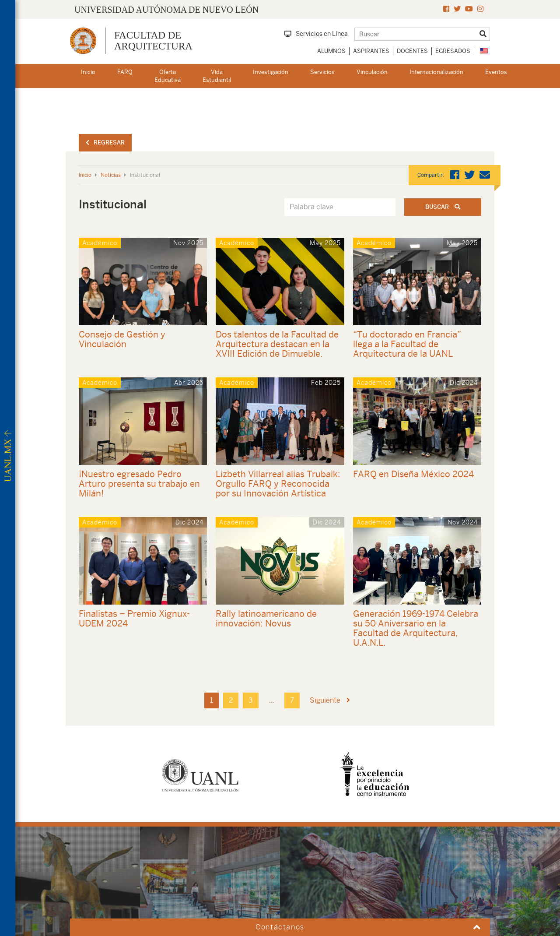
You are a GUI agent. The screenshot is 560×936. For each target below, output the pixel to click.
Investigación (271, 72)
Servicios (322, 72)
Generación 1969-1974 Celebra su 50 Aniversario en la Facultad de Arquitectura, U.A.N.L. (416, 628)
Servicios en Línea (316, 34)
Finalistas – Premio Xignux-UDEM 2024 (134, 618)
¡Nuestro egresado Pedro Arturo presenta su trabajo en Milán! (139, 484)
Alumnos (331, 51)
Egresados (453, 51)
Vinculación (372, 72)
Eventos (496, 72)
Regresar (105, 143)
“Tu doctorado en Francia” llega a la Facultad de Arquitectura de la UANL (407, 344)
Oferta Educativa (168, 76)
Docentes (412, 51)
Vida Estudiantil (217, 76)
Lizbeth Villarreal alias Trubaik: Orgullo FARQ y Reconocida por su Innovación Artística (278, 484)
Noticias (111, 175)
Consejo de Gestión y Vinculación (122, 339)
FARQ (125, 72)
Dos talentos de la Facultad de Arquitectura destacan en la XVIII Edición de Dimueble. (277, 344)
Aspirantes (371, 51)
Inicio (88, 72)
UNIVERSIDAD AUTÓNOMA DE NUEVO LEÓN (166, 10)
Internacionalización (436, 72)
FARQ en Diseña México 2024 (413, 474)
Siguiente (330, 700)
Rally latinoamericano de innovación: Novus (266, 618)
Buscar (443, 207)
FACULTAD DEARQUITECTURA (153, 41)
